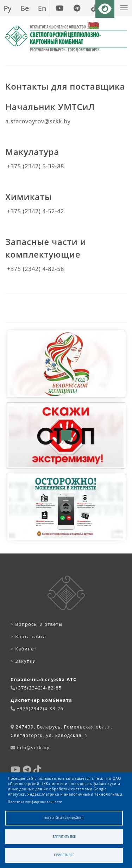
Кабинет (24, 649)
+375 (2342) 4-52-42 (36, 211)
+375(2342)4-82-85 (39, 688)
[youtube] (60, 8)
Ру (7, 8)
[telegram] (77, 8)
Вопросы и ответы (37, 624)
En (42, 8)
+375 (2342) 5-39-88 (36, 166)
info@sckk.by (33, 747)
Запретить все (64, 837)
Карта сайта (28, 636)
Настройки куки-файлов (64, 818)
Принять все (64, 855)
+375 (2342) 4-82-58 (36, 269)
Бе (25, 8)
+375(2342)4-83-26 (40, 708)
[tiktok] (94, 8)
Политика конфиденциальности (35, 802)
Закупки (23, 661)
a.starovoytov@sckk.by (38, 121)
